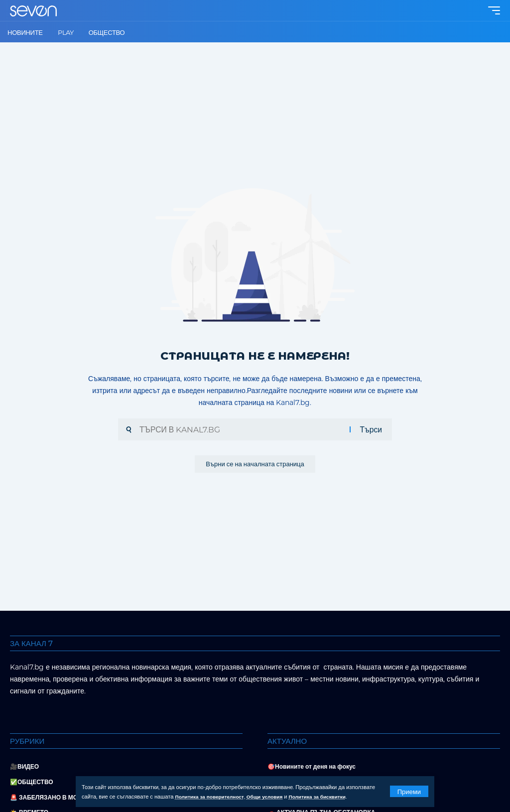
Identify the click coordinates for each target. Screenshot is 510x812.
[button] (409, 791)
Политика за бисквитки (333, 796)
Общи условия (275, 796)
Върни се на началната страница (255, 465)
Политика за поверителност (214, 796)
